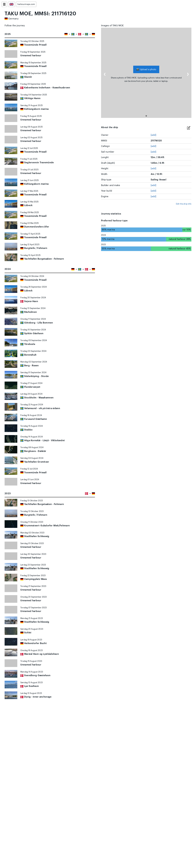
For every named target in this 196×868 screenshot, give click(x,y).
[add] (153, 135)
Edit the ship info (184, 204)
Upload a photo (146, 69)
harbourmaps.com (26, 4)
